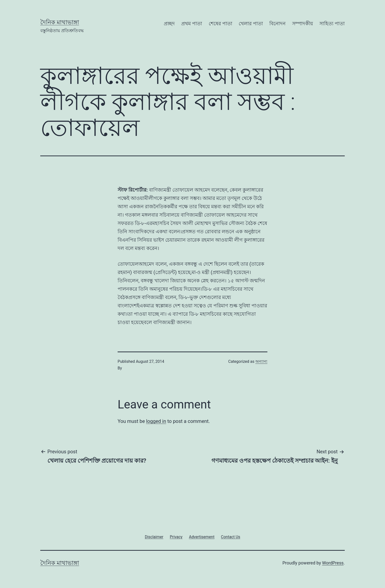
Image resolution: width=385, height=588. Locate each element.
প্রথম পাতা (192, 24)
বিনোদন (277, 24)
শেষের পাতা (220, 24)
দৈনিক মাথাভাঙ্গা (60, 22)
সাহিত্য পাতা (332, 24)
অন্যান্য (261, 361)
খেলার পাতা (251, 24)
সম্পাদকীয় (303, 24)
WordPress (333, 563)
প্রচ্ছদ (169, 24)
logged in (156, 421)
